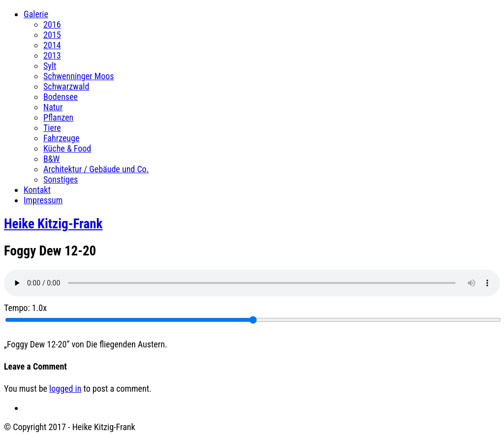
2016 (52, 24)
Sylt (50, 66)
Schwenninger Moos (79, 76)
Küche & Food (67, 148)
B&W (51, 159)
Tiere (52, 128)
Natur (53, 107)
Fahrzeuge (61, 138)
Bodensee (61, 97)
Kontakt (37, 190)
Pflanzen (58, 117)
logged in (65, 389)
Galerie (36, 14)
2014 (52, 45)
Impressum (43, 200)
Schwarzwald (66, 86)
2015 (52, 35)
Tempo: (25, 308)
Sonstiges (61, 179)
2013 (52, 55)
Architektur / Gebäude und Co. (96, 169)
